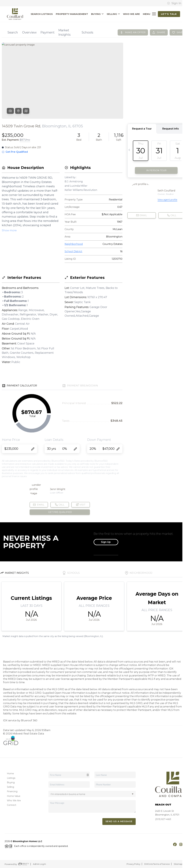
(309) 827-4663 (163, 819)
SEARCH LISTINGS (42, 14)
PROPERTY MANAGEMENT (72, 14)
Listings (11, 778)
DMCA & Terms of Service (157, 864)
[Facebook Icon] (173, 844)
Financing (12, 791)
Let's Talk (169, 14)
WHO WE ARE (131, 14)
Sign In (174, 3)
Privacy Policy (133, 864)
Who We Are (14, 801)
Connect (12, 805)
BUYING (97, 14)
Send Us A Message (119, 821)
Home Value (14, 796)
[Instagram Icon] (179, 844)
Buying (11, 782)
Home (10, 774)
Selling (10, 787)
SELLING (113, 14)
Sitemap (178, 864)
